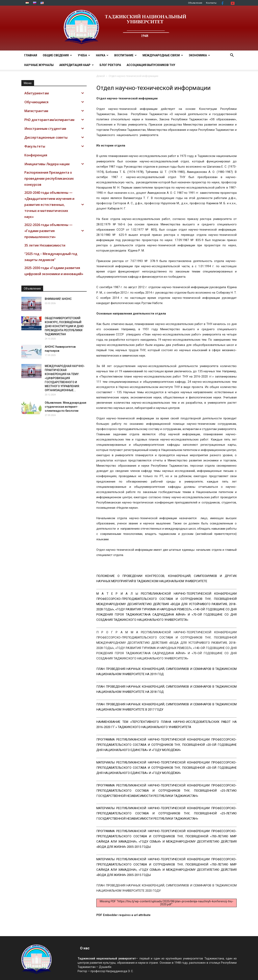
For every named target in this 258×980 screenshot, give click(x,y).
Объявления (195, 3)
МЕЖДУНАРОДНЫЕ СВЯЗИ (163, 55)
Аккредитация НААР (76, 65)
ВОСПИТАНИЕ (125, 55)
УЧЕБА (84, 55)
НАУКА (102, 55)
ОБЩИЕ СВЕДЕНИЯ (57, 55)
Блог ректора (110, 65)
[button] (232, 56)
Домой (101, 76)
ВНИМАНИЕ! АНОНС (58, 299)
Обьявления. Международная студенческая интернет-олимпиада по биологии (66, 407)
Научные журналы (39, 65)
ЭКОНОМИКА (199, 55)
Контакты (211, 3)
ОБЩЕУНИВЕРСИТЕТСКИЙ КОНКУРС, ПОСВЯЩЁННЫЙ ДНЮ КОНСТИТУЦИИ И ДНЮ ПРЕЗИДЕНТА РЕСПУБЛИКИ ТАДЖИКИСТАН (64, 326)
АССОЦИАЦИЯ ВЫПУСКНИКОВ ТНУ (151, 65)
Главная (31, 55)
